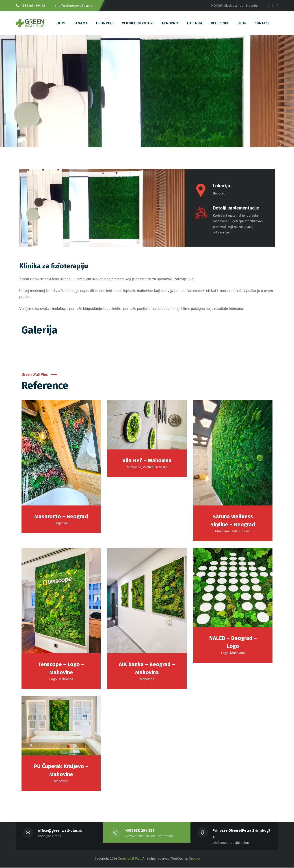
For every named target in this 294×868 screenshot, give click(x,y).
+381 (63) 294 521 (140, 831)
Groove (194, 859)
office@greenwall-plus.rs (60, 831)
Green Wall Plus (129, 859)
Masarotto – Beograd (61, 517)
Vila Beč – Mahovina (147, 461)
